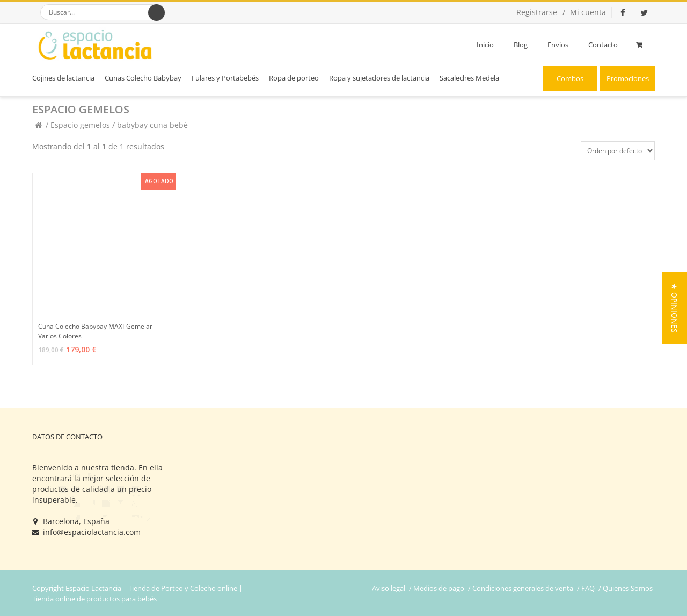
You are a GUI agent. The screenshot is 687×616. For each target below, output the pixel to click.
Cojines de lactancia (63, 78)
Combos (570, 78)
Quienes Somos (628, 588)
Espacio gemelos (81, 125)
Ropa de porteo (294, 78)
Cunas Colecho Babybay (143, 78)
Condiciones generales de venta (523, 588)
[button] (674, 308)
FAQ (588, 588)
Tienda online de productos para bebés (94, 599)
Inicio (485, 45)
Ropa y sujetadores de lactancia (379, 78)
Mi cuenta (588, 12)
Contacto (603, 45)
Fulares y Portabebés (225, 78)
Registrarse (537, 12)
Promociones (628, 78)
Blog (521, 45)
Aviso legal (389, 588)
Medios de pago (439, 588)
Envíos (558, 45)
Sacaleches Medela (469, 78)
